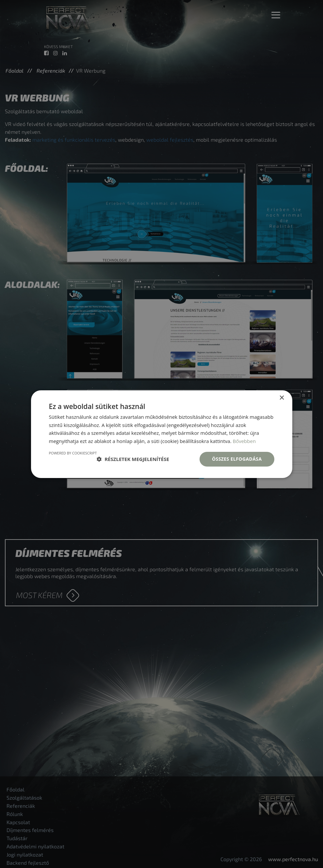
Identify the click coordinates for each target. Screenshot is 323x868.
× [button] (282, 398)
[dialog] (161, 434)
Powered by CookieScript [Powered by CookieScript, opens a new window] (73, 453)
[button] (133, 459)
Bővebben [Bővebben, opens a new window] (244, 441)
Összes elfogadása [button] (237, 459)
